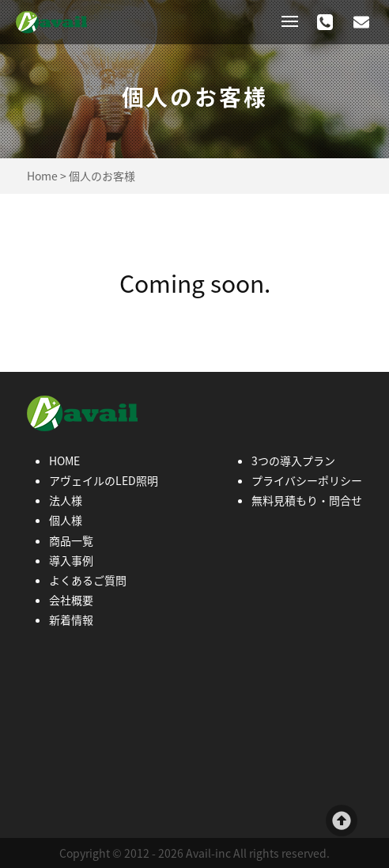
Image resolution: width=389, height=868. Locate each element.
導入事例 (71, 560)
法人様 (66, 500)
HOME (64, 461)
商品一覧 (71, 540)
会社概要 (71, 600)
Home (42, 176)
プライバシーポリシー (307, 480)
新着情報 (71, 620)
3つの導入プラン (293, 461)
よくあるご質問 (88, 580)
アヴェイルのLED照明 (104, 480)
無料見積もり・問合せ (307, 500)
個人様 (66, 520)
